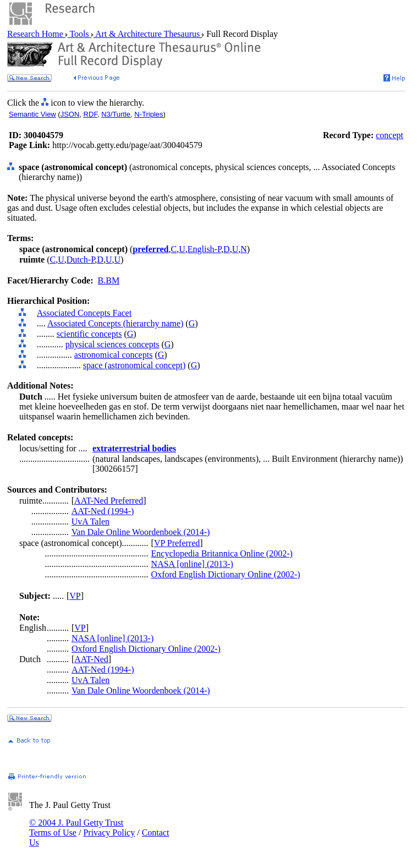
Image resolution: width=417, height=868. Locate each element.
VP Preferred (177, 543)
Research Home (36, 34)
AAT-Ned (91, 659)
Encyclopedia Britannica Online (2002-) (222, 553)
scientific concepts (89, 334)
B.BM (109, 280)
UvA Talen (90, 522)
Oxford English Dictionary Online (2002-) (226, 574)
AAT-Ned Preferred (109, 501)
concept (389, 135)
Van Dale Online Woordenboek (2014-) (141, 532)
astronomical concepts (114, 355)
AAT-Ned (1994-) (103, 511)
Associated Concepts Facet (84, 313)
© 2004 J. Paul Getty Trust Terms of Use (76, 828)
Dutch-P (81, 260)
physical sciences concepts (113, 344)
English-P (204, 249)
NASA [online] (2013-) (192, 564)
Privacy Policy (109, 832)
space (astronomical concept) (135, 365)
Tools (79, 34)
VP (75, 596)
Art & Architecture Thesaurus (148, 34)
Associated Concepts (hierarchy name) (115, 323)
